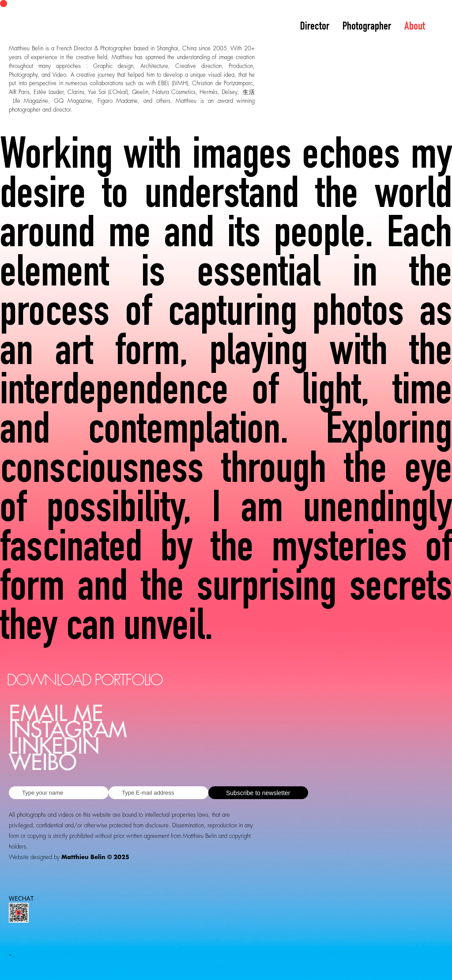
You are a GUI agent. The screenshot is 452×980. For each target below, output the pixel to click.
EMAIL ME (56, 714)
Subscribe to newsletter (258, 793)
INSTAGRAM (68, 730)
